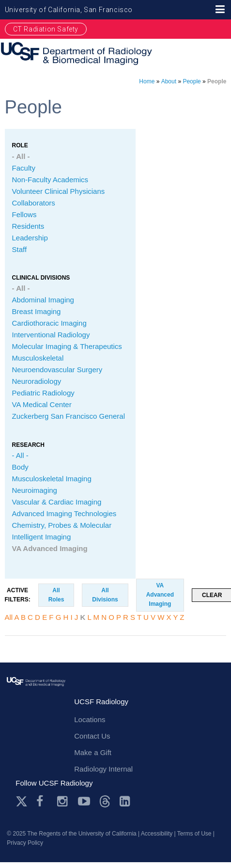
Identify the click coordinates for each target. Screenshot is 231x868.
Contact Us (92, 736)
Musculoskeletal (38, 358)
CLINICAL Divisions (41, 278)
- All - (21, 156)
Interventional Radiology (51, 335)
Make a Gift (93, 752)
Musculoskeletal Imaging (52, 479)
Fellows (24, 214)
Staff (20, 249)
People (192, 81)
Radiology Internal (103, 769)
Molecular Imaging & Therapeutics (67, 346)
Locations (90, 719)
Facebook (42, 801)
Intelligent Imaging (42, 537)
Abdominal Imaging (43, 300)
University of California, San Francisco (69, 10)
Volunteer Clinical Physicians (59, 191)
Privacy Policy (25, 843)
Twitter (22, 801)
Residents (28, 226)
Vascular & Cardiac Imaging (57, 502)
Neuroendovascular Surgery (57, 370)
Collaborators (34, 203)
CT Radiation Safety (46, 29)
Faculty (24, 168)
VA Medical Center (42, 404)
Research (28, 445)
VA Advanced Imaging (50, 548)
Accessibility (157, 834)
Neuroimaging (35, 490)
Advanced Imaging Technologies (64, 513)
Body (20, 467)
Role (20, 145)
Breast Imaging (37, 311)
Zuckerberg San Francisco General (69, 416)
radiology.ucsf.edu (36, 693)
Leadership (30, 238)
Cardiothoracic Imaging (49, 323)
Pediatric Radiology (43, 393)
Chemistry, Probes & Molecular (62, 525)
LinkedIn (126, 801)
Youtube (84, 801)
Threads (105, 801)
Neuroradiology (37, 381)
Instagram (63, 801)
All (9, 617)
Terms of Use (194, 834)
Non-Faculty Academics (50, 180)
